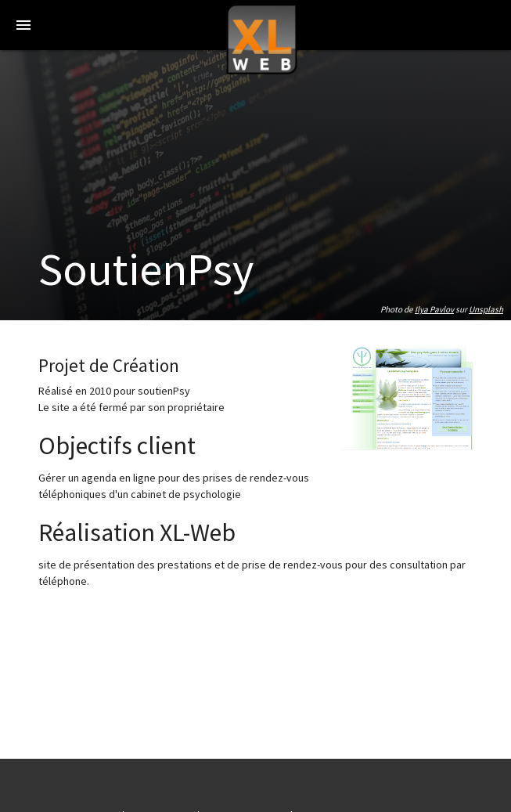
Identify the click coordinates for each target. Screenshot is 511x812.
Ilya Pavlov (434, 309)
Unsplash (486, 309)
